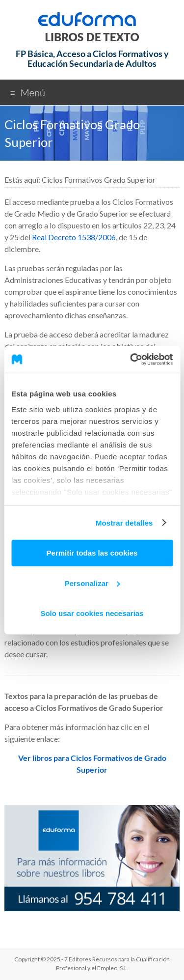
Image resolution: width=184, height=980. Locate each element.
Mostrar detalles (124, 522)
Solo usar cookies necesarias (92, 613)
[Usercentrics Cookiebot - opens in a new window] (131, 359)
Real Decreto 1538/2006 (74, 237)
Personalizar (92, 583)
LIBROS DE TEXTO (92, 37)
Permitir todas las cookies (92, 553)
